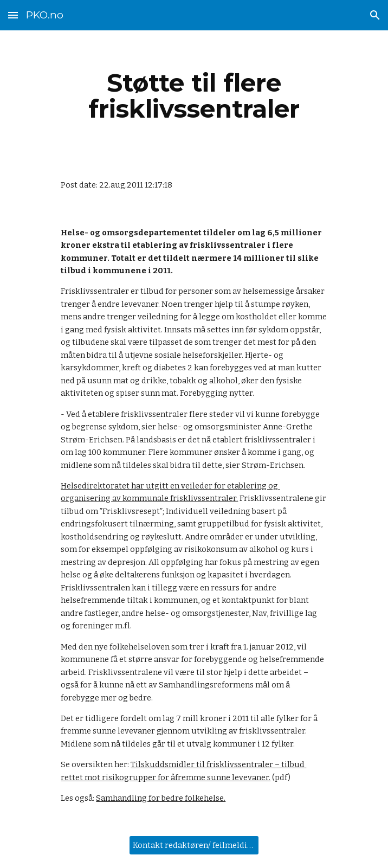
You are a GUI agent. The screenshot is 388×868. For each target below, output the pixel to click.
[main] (194, 96)
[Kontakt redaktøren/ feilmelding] (194, 845)
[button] (13, 15)
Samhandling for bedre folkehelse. (161, 798)
